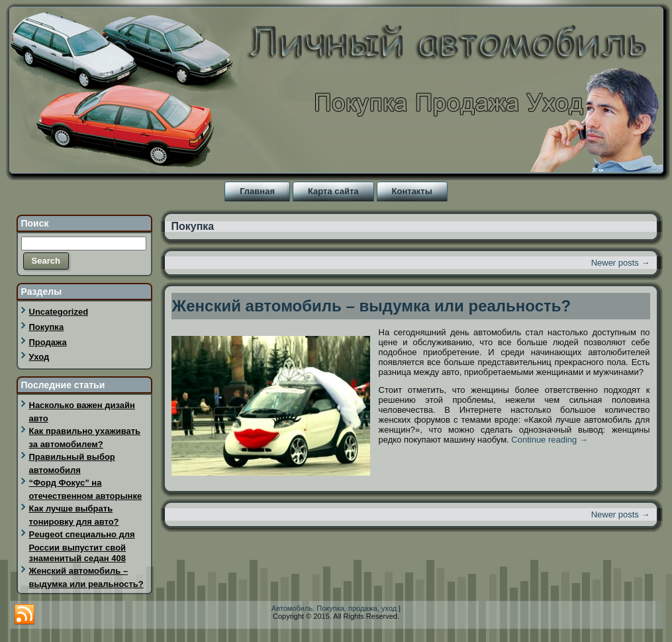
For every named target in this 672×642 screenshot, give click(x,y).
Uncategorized (59, 312)
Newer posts (621, 263)
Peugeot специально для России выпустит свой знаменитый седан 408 (82, 546)
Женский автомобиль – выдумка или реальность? (372, 306)
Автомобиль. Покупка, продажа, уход (334, 608)
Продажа (48, 342)
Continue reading (550, 440)
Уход (39, 357)
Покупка (47, 327)
